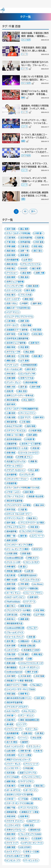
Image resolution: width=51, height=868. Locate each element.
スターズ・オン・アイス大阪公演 (20, 803)
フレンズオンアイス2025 (32, 531)
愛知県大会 (35, 830)
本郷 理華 (11, 378)
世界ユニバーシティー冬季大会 (20, 396)
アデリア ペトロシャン (16, 470)
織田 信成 (11, 361)
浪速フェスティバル (28, 773)
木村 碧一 (11, 716)
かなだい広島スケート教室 (18, 856)
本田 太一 (24, 838)
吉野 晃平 (34, 597)
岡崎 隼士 (24, 694)
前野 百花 (29, 825)
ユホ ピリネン (13, 650)
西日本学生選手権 (15, 703)
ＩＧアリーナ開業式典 (29, 589)
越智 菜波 (11, 782)
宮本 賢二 (11, 641)
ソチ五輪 (24, 799)
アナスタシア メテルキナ (17, 707)
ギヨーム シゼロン (14, 466)
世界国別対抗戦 (30, 365)
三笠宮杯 (38, 838)
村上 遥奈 (34, 470)
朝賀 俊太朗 (25, 606)
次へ (33, 211)
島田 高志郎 (33, 286)
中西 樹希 (11, 755)
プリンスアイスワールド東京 (32, 523)
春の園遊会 (12, 667)
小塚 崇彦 (37, 479)
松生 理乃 (11, 295)
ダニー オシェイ (27, 716)
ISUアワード (34, 821)
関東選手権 (12, 812)
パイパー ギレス (14, 764)
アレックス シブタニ (32, 777)
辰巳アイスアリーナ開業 (17, 685)
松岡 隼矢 (24, 816)
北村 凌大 (40, 698)
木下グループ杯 (14, 352)
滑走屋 (10, 457)
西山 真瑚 (30, 352)
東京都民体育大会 (15, 624)
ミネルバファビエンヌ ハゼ (32, 663)
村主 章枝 (40, 610)
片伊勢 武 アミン (25, 457)
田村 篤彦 (29, 492)
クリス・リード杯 (14, 562)
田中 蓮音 (11, 523)
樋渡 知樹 (11, 589)
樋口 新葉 (36, 268)
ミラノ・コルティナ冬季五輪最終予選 (22, 409)
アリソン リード (32, 764)
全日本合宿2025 (14, 439)
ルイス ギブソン (14, 852)
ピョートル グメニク (15, 637)
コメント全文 (26, 40)
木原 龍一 (39, 233)
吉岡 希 (10, 391)
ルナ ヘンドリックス (15, 746)
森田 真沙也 (12, 264)
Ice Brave (38, 584)
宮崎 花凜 (11, 584)
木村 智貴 (40, 676)
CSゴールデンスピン (16, 597)
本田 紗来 (11, 816)
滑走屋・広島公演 (28, 646)
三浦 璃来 (11, 238)
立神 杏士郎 (12, 615)
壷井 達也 (37, 303)
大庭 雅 (23, 510)
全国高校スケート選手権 (17, 330)
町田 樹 (36, 448)
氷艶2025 (24, 641)
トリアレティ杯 (28, 475)
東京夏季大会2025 (28, 575)
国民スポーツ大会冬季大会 (18, 308)
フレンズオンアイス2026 (31, 834)
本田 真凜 (37, 330)
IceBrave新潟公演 (15, 659)
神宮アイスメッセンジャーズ (19, 760)
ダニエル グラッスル (31, 580)
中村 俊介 (11, 374)
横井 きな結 (32, 672)
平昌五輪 (29, 768)
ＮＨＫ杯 (24, 268)
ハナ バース (30, 602)
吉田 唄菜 (11, 255)
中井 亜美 (39, 242)
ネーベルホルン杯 (14, 369)
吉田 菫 (32, 637)
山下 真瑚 (24, 361)
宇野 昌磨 (11, 246)
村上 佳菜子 (29, 400)
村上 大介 (11, 838)
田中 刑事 (36, 387)
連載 (23, 199)
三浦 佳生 (24, 246)
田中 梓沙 (39, 418)
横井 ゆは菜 (12, 580)
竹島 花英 (11, 654)
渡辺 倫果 (27, 273)
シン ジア (22, 724)
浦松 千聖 (11, 808)
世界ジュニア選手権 (15, 282)
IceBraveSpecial (14, 672)
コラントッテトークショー (17, 479)
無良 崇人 (33, 518)
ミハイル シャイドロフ (29, 453)
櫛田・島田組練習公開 (30, 720)
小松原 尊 (30, 439)
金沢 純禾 (11, 404)
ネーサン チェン (13, 593)
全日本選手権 (26, 238)
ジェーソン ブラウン (34, 593)
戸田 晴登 (27, 615)
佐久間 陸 (11, 575)
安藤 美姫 (11, 453)
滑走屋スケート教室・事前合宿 (20, 681)
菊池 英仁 (40, 786)
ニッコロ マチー (13, 768)
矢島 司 (39, 751)
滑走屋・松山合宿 (36, 497)
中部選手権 (12, 483)
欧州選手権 (12, 531)
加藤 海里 (11, 847)
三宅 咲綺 (24, 356)
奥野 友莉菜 (12, 540)
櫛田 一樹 (11, 536)
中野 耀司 (11, 567)
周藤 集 (34, 461)
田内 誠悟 (33, 435)
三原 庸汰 (24, 654)
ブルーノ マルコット (15, 497)
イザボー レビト (13, 492)
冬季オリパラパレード (16, 830)
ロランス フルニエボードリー (19, 514)
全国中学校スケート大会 (17, 448)
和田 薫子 (38, 356)
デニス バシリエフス (29, 808)
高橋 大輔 (40, 273)
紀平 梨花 (11, 334)
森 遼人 (23, 567)
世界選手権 (25, 242)
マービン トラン (32, 860)
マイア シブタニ (27, 782)
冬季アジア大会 (27, 378)
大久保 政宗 (25, 676)
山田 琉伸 (11, 751)
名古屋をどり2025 (31, 650)
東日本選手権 (13, 400)
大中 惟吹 (11, 676)
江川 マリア (25, 418)
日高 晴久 (11, 720)
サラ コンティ (34, 746)
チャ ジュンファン (28, 413)
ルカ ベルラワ (13, 711)
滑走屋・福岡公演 (14, 571)
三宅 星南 (26, 422)
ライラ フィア (12, 843)
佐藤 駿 (40, 238)
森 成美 (10, 724)
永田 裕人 (11, 619)
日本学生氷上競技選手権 (18, 339)
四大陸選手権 (13, 260)
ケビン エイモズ (32, 562)
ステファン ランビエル (16, 431)
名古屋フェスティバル (16, 461)
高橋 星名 (11, 356)
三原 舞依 (11, 321)
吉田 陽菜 (11, 277)
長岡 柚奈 (24, 255)
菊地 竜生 (38, 654)
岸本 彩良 (11, 510)
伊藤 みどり (33, 558)
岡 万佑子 (24, 334)
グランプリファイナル (31, 264)
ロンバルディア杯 (28, 374)
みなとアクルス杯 (14, 426)
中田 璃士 (11, 268)
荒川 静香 (27, 325)
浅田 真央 (24, 277)
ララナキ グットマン (15, 821)
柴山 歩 (37, 641)
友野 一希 (24, 251)
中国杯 (25, 303)
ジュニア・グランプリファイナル (20, 317)
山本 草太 (28, 260)
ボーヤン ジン (31, 790)
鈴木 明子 (31, 369)
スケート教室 (26, 755)
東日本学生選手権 (15, 501)
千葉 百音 (11, 242)
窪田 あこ (11, 738)
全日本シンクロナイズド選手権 (20, 795)
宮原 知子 (35, 343)
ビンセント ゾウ (13, 860)
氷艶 (30, 659)
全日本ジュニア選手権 (16, 343)
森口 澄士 (38, 251)
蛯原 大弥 (11, 387)
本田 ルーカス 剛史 (15, 435)
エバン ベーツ (38, 536)
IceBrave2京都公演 (15, 628)
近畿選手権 (12, 444)
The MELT (37, 685)
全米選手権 (12, 475)
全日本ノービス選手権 (31, 444)
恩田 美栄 (11, 834)
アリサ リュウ (12, 365)
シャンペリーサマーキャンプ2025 (21, 689)
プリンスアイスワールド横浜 (19, 610)
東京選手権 (12, 422)
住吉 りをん (12, 303)
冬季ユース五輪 (32, 852)
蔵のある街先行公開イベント (19, 698)
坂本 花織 (11, 229)
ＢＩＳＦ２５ (38, 549)
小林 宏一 (11, 799)
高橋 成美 (24, 619)
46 (25, 211)
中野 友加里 (25, 786)
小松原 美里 (36, 431)
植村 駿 (23, 536)
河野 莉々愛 (25, 751)
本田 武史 (34, 527)
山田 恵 (30, 571)
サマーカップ (12, 325)
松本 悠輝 (11, 646)
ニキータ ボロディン (30, 667)
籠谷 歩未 (40, 505)
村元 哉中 (38, 334)
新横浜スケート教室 (30, 812)
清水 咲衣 (23, 391)
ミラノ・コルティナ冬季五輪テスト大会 (23, 488)
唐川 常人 (11, 606)
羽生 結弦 (38, 246)
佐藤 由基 (11, 663)
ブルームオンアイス (15, 632)
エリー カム (32, 729)
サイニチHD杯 (13, 777)
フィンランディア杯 (15, 286)
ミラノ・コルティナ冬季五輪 (18, 233)
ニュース (24, 54)
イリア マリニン (13, 312)
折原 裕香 (27, 553)
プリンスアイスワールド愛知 (19, 505)
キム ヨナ (33, 628)
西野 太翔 (24, 321)
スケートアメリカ (14, 290)
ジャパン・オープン (15, 729)
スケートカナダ (13, 299)
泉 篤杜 (40, 733)
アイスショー (12, 273)
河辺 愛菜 (24, 347)
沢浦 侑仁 (37, 799)
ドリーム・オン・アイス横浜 (18, 549)
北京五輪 (11, 773)
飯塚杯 (25, 742)
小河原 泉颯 (12, 553)
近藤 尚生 (28, 733)
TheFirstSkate (13, 602)
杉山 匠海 (37, 738)
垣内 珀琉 (31, 426)
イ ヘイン (24, 738)
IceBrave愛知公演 (15, 558)
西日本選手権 (31, 382)
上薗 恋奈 (11, 413)
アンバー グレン (14, 382)
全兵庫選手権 (13, 733)
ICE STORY (26, 847)
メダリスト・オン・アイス (33, 843)
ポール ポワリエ (14, 790)
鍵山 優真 (24, 229)
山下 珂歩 (40, 615)
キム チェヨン (30, 711)
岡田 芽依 (11, 347)
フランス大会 (26, 295)
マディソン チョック (15, 518)
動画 (23, 98)
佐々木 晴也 (12, 742)
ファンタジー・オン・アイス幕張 (20, 545)
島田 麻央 (11, 251)
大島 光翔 (11, 418)
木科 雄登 (24, 584)
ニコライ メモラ (13, 825)
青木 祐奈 (30, 290)
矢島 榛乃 (11, 786)
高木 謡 (23, 387)
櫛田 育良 (29, 299)
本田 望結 (11, 694)
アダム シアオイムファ (16, 527)
